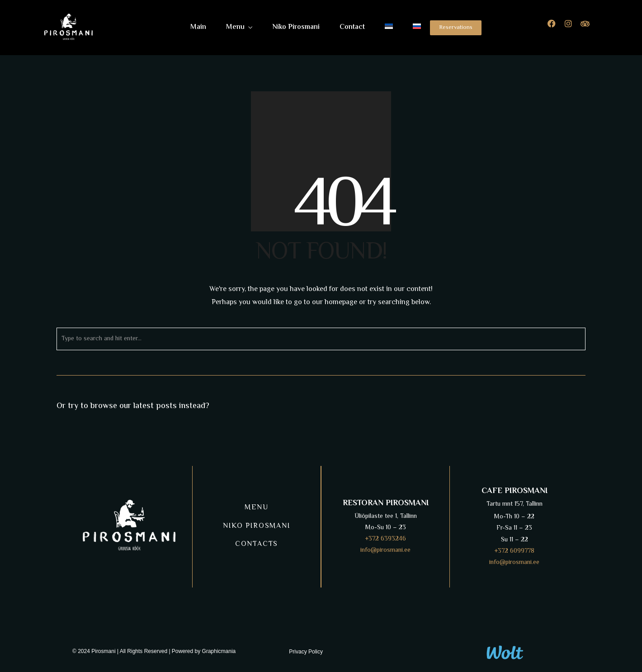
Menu (235, 27)
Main (198, 27)
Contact (352, 27)
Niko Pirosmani (296, 27)
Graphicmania (219, 651)
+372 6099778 (514, 551)
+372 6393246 (385, 539)
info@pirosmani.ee (385, 550)
